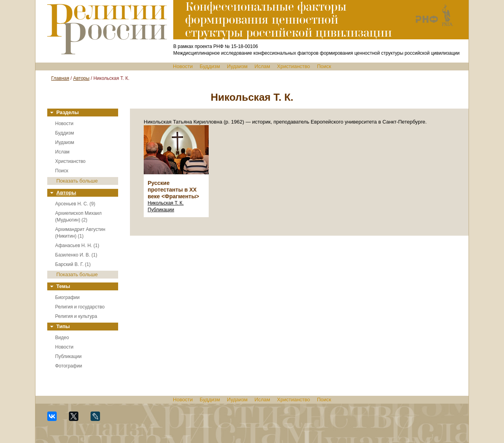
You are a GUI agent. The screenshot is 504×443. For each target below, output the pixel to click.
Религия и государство (80, 307)
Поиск (324, 66)
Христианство (294, 66)
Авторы (81, 78)
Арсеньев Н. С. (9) (75, 204)
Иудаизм (237, 66)
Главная (60, 78)
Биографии (67, 297)
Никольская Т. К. (166, 203)
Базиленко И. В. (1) (76, 255)
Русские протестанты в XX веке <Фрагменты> (173, 190)
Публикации (68, 356)
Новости (183, 66)
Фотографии (69, 366)
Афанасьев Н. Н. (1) (77, 245)
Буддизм (210, 66)
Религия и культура (76, 316)
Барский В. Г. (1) (73, 264)
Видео (62, 338)
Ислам (262, 66)
